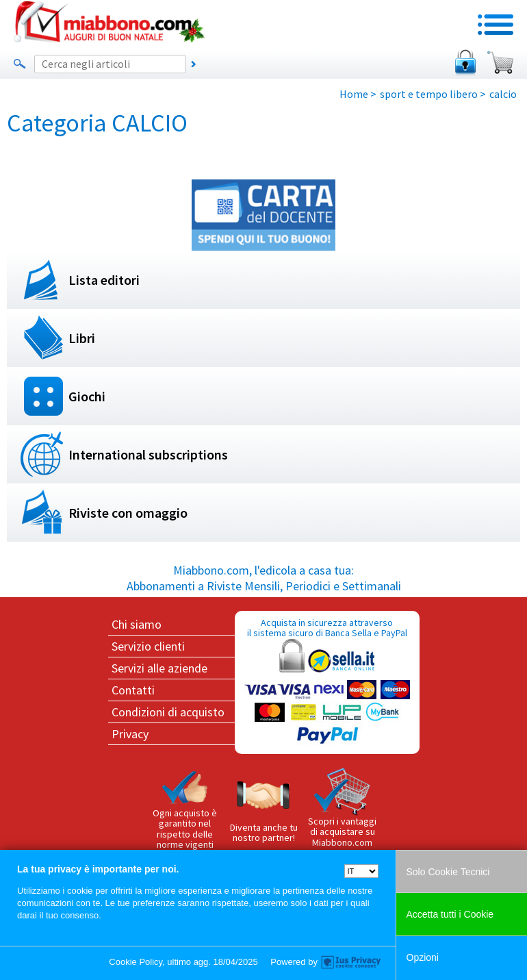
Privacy (130, 734)
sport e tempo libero (429, 94)
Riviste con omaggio (128, 513)
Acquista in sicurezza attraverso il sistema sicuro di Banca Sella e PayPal (327, 682)
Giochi (87, 396)
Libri (82, 338)
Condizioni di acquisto (168, 712)
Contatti (133, 690)
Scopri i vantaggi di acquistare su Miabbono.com (342, 808)
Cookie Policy (136, 962)
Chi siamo (137, 624)
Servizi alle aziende (159, 668)
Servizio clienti (148, 646)
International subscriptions (148, 454)
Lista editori (104, 280)
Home (354, 94)
